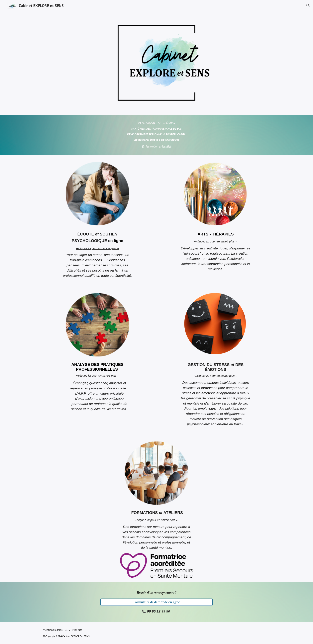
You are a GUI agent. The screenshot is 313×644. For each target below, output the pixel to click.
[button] (308, 6)
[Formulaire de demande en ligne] (156, 602)
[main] (156, 135)
